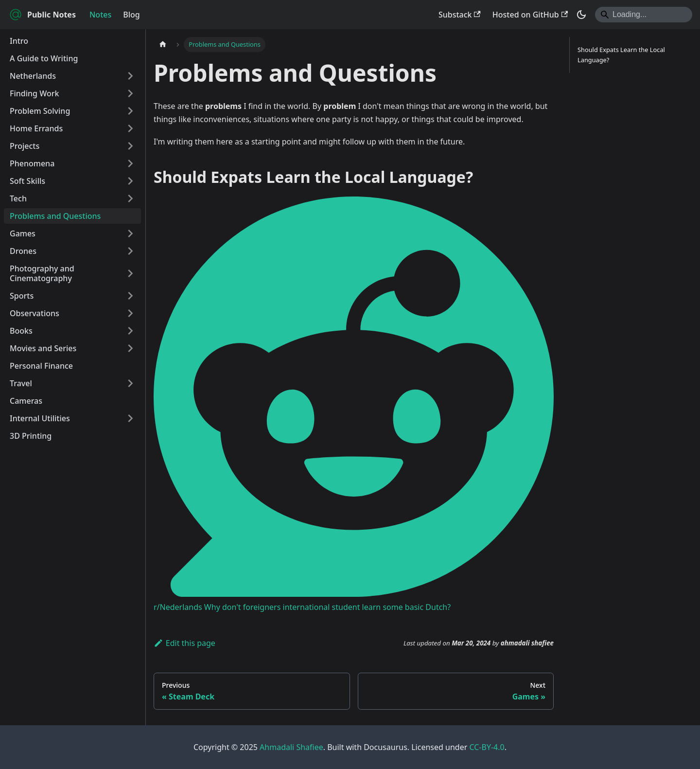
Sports (22, 296)
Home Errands (36, 128)
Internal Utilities (40, 418)
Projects (25, 146)
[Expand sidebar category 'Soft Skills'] (130, 181)
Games (23, 233)
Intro (19, 41)
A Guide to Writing (44, 58)
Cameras (26, 401)
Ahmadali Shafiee (291, 747)
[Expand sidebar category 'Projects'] (130, 146)
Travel (21, 383)
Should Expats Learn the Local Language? (621, 55)
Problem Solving (40, 111)
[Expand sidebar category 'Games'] (130, 233)
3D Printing (31, 436)
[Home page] (163, 45)
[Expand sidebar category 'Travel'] (130, 383)
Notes (100, 15)
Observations (35, 313)
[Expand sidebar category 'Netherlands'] (130, 76)
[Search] (644, 15)
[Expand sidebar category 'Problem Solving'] (130, 111)
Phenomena (32, 163)
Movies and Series (43, 348)
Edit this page (184, 643)
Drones (23, 251)
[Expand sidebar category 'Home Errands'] (130, 128)
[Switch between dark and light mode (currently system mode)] (581, 15)
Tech (18, 198)
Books (21, 331)
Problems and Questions (55, 216)
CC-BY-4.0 (487, 747)
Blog (131, 15)
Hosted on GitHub (530, 15)
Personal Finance (41, 366)
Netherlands (33, 76)
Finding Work (34, 93)
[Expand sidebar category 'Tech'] (130, 198)
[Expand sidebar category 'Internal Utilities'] (130, 418)
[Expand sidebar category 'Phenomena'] (130, 163)
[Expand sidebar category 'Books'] (130, 331)
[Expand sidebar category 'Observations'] (130, 313)
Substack (460, 15)
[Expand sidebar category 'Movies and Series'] (130, 348)
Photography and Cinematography (42, 273)
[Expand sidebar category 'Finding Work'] (130, 93)
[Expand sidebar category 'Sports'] (130, 296)
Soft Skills (27, 181)
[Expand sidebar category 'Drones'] (130, 251)
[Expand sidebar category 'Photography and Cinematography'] (130, 273)
